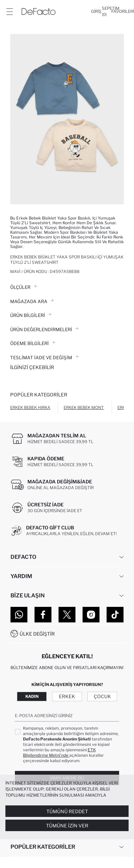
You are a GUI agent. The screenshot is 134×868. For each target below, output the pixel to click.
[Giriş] (96, 12)
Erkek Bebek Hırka (30, 407)
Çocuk (102, 696)
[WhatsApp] (19, 615)
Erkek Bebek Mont (84, 407)
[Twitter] (67, 615)
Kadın (32, 696)
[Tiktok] (115, 615)
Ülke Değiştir (37, 634)
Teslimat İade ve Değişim (44, 358)
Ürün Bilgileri (31, 315)
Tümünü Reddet (67, 811)
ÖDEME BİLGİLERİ (33, 343)
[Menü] (9, 12)
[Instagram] (91, 615)
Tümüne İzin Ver (67, 826)
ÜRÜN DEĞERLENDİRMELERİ (44, 329)
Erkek (67, 696)
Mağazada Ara (32, 301)
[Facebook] (43, 615)
